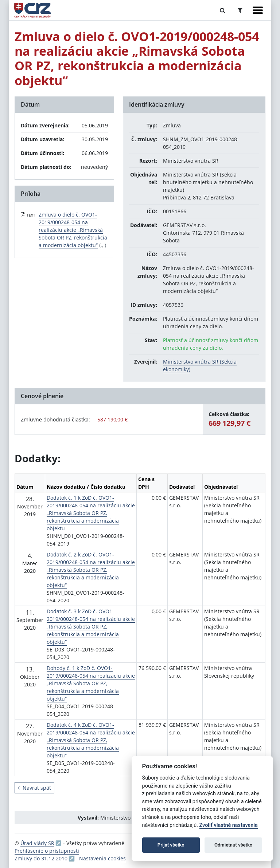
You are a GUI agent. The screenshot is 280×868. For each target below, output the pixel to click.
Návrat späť (34, 788)
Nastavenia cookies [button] (102, 858)
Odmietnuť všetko (233, 845)
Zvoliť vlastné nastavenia (229, 825)
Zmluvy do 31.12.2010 (41, 858)
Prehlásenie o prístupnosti (47, 851)
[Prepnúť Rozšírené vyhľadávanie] (240, 10)
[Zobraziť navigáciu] (258, 10)
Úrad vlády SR (37, 843)
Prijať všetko (171, 845)
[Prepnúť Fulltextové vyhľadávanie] (223, 10)
